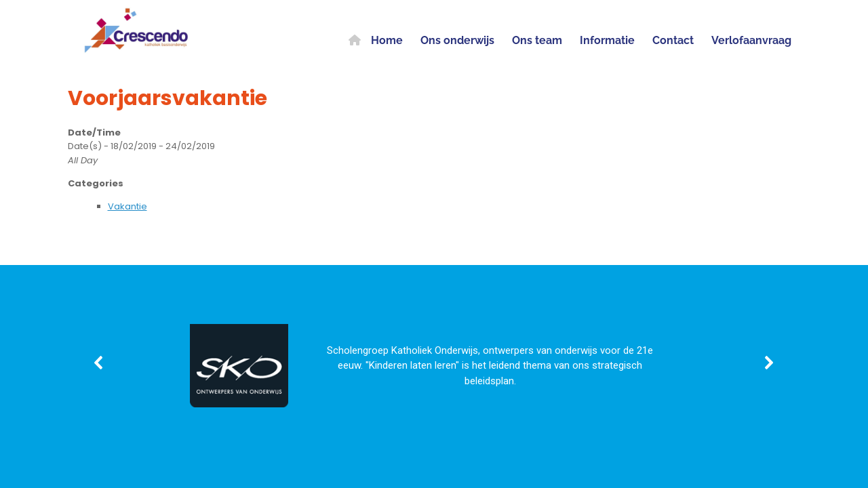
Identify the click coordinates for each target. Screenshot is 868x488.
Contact (673, 40)
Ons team (537, 40)
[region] (434, 363)
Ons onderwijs (457, 40)
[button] (99, 363)
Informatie (607, 40)
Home (376, 40)
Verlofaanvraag (751, 40)
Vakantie (127, 206)
